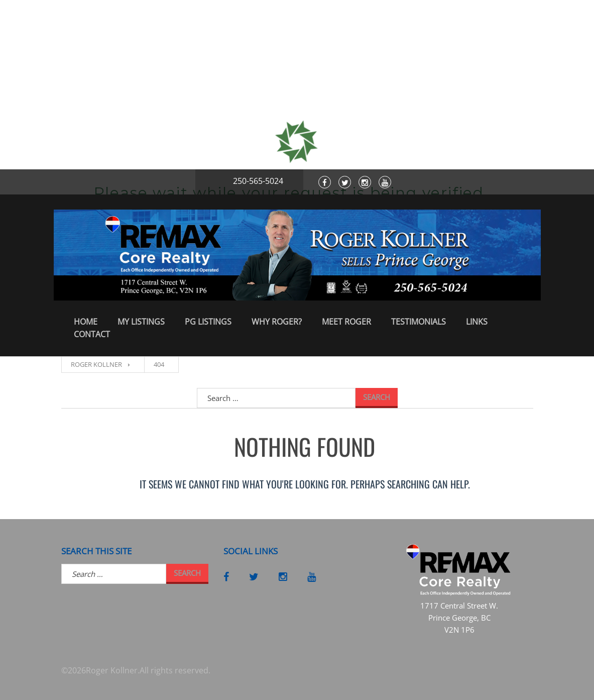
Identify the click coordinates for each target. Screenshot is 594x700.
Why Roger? (277, 322)
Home (86, 322)
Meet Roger (346, 322)
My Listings (141, 322)
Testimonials (419, 322)
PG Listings (208, 322)
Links (477, 322)
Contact (92, 334)
